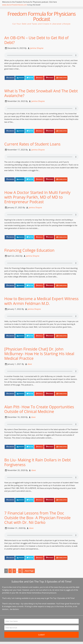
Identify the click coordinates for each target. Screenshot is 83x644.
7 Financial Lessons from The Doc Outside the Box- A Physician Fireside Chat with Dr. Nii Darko (38, 518)
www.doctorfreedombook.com (14, 5)
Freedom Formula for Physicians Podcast (41, 16)
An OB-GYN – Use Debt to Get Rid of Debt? (37, 40)
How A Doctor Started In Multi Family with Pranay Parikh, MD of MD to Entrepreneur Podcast (38, 197)
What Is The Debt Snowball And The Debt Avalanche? (41, 93)
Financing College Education (30, 250)
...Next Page (28, 571)
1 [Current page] (6, 571)
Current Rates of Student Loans (33, 144)
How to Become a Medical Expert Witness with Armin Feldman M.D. (35, 301)
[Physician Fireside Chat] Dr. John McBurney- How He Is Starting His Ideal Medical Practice (40, 354)
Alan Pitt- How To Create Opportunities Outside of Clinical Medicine (40, 409)
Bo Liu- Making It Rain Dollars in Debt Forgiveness (38, 462)
